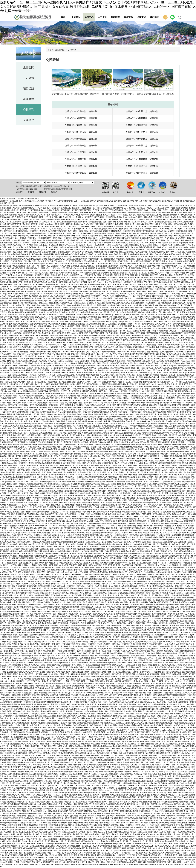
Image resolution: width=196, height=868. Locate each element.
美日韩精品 (88, 797)
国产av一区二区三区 (31, 433)
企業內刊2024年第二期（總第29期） (143, 111)
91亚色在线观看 (149, 305)
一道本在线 (110, 739)
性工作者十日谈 (77, 570)
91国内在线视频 (177, 310)
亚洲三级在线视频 (45, 238)
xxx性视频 (4, 625)
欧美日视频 (63, 735)
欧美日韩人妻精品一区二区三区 (12, 442)
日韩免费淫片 (135, 730)
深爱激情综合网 (35, 635)
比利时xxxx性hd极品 (23, 783)
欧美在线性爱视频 (146, 735)
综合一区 (38, 250)
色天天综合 (47, 581)
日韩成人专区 (51, 356)
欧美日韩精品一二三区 (90, 628)
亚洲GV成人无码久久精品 (135, 723)
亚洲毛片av (128, 542)
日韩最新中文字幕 (134, 523)
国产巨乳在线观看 (112, 605)
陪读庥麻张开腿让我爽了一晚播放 (163, 767)
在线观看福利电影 (103, 579)
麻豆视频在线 (53, 839)
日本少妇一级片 (168, 779)
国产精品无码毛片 (94, 639)
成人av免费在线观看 (128, 250)
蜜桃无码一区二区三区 (29, 461)
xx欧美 (24, 820)
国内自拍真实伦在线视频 (139, 405)
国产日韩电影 (126, 595)
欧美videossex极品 (54, 853)
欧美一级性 (187, 670)
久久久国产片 (167, 813)
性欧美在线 (153, 212)
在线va (127, 315)
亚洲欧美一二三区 (85, 245)
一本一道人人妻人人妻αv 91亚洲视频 (118, 354)
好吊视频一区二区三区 (83, 679)
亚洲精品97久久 (28, 345)
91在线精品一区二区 (181, 403)
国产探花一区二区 (152, 544)
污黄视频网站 (51, 389)
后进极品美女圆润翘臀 (84, 470)
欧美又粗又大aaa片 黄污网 (149, 363)
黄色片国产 (168, 788)
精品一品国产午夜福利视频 (99, 407)
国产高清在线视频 (122, 345)
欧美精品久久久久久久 (11, 426)
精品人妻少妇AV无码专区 (9, 210)
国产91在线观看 (85, 298)
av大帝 (73, 426)
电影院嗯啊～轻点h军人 (13, 243)
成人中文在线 (171, 217)
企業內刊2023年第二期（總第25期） (143, 125)
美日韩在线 (153, 646)
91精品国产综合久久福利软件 (153, 238)
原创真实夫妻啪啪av (166, 352)
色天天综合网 (78, 537)
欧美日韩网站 (16, 584)
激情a (152, 233)
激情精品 (42, 280)
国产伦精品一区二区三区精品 (156, 289)
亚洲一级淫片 (57, 644)
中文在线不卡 (178, 853)
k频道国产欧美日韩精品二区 (18, 625)
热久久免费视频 (189, 317)
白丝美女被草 (16, 767)
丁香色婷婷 (149, 282)
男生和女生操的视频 (168, 419)
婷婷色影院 (19, 716)
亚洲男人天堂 (5, 245)
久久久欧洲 (75, 646)
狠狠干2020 (177, 243)
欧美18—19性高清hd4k (98, 410)
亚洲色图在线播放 (175, 491)
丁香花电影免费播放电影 (41, 512)
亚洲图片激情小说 (173, 215)
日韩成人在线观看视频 (51, 813)
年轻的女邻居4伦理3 (175, 556)
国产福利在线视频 (138, 558)
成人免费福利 (13, 735)
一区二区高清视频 (144, 454)
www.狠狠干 (129, 317)
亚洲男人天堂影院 (22, 781)
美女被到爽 (83, 259)
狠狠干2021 (157, 697)
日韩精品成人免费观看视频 (23, 287)
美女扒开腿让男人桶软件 (81, 672)
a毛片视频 (192, 208)
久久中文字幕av (183, 755)
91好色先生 (7, 523)
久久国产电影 (20, 574)
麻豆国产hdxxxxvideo (148, 702)
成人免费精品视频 (84, 233)
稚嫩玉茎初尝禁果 (20, 284)
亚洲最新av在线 (31, 340)
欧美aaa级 (98, 827)
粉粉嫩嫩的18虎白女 (125, 324)
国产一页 (44, 642)
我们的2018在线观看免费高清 (61, 551)
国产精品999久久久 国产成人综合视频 (20, 595)
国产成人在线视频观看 (125, 312)
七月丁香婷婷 (74, 291)
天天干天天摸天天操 (131, 275)
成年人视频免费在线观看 (118, 254)
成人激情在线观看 (13, 303)
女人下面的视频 (161, 270)
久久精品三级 (24, 567)
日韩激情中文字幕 (126, 707)
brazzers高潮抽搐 (117, 449)
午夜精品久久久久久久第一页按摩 (17, 275)
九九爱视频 (94, 322)
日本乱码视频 (188, 219)
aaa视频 (32, 352)
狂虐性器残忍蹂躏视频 (141, 533)
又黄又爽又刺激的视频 (16, 340)
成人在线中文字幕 (9, 250)
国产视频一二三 (130, 298)
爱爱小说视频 (69, 533)
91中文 (66, 463)
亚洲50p (117, 373)
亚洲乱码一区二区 (168, 697)
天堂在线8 (160, 489)
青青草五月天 (56, 215)
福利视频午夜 (118, 670)
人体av (104, 788)
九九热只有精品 (169, 512)
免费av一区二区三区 (146, 788)
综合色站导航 (90, 864)
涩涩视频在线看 (17, 642)
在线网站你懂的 (127, 793)
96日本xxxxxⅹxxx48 (70, 245)
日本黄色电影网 (62, 614)
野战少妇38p (33, 830)
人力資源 (102, 17)
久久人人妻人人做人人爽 (144, 243)
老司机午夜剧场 (10, 690)
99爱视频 (178, 440)
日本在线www (95, 338)
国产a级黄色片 (109, 728)
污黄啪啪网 (16, 240)
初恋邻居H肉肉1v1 (104, 718)
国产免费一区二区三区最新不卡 (178, 245)
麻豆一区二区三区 (155, 261)
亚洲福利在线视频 (89, 579)
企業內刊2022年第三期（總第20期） (82, 139)
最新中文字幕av (113, 349)
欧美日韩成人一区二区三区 (154, 322)
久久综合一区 (158, 512)
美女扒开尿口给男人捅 (139, 261)
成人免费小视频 (113, 737)
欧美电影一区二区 (143, 259)
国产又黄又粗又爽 (102, 303)
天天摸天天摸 (140, 291)
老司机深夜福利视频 (61, 384)
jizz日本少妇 (175, 273)
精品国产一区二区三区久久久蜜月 (168, 762)
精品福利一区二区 (35, 503)
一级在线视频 (137, 382)
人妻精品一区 (160, 215)
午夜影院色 (93, 317)
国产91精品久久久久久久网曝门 (131, 284)
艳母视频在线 (52, 254)
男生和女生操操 (80, 349)
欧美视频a (90, 303)
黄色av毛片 (127, 762)
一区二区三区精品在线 (163, 308)
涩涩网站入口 (69, 442)
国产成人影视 (170, 259)
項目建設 (29, 88)
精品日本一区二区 (143, 250)
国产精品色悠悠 (79, 238)
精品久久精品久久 (92, 405)
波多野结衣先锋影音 (60, 363)
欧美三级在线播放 (122, 602)
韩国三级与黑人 (189, 530)
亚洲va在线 (128, 544)
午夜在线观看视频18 (177, 588)
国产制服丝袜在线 (33, 384)
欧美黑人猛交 (9, 781)
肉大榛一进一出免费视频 (72, 217)
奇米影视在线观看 (18, 438)
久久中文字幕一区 (49, 614)
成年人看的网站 (148, 254)
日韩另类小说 (159, 735)
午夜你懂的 (161, 751)
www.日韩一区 (70, 331)
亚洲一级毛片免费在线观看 (27, 760)
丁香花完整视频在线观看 (78, 565)
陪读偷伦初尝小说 (189, 482)
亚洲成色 (115, 329)
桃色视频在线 (156, 226)
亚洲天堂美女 (47, 472)
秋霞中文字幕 (134, 445)
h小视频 (44, 259)
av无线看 (44, 862)
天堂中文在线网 (70, 818)
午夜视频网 (19, 217)
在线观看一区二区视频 (34, 451)
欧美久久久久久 (6, 333)
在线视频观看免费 (87, 486)
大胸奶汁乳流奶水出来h (145, 783)
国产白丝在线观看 (107, 340)
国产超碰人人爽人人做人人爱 (179, 338)
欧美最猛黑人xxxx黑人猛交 (10, 461)
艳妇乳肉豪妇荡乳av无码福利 (22, 349)
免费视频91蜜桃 (98, 746)
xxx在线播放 (98, 470)
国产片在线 (49, 261)
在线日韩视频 (185, 600)
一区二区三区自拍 (44, 544)
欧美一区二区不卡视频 (82, 226)
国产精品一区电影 (75, 289)
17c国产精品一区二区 (90, 329)
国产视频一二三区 (30, 670)
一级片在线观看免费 (102, 818)
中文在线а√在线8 (150, 651)
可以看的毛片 (175, 864)
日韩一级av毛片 (139, 324)
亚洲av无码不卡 (59, 806)
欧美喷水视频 (190, 744)
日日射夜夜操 (169, 693)
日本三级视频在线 (181, 282)
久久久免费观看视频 (27, 335)
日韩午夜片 (97, 380)
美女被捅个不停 (130, 458)
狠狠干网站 (124, 240)
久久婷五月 (15, 839)
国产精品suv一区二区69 (85, 586)
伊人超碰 (178, 261)
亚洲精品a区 (44, 549)
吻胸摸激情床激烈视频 (47, 486)
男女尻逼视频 (159, 426)
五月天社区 (53, 461)
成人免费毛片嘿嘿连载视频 (79, 663)
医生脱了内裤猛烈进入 (37, 554)
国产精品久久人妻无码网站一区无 (114, 600)
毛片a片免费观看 (187, 215)
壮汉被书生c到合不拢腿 (64, 398)
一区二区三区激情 (135, 412)
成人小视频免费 (21, 238)
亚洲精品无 (73, 577)
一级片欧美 (174, 635)
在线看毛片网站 (103, 273)
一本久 (131, 426)
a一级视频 (67, 516)
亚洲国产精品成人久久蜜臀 (20, 472)
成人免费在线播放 (66, 219)
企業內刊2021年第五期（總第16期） (82, 152)
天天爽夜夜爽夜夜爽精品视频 (183, 326)
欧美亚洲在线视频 (187, 345)
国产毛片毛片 (179, 370)
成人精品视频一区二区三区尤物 (38, 294)
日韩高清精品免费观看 (186, 458)
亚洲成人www (115, 391)
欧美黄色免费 (56, 370)
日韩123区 (152, 709)
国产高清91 (117, 238)
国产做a (143, 264)
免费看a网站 (57, 683)
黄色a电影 (129, 236)
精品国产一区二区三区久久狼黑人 (64, 544)
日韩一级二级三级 (125, 331)
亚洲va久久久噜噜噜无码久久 (20, 342)
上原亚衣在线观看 (150, 284)
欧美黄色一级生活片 (133, 233)
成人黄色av (133, 442)
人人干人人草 (103, 521)
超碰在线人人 (36, 317)
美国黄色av (150, 366)
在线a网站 (4, 398)
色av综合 (185, 572)
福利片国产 (85, 781)
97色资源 (117, 387)
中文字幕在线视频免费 (179, 208)
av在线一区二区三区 (139, 595)
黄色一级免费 (100, 683)
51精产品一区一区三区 (68, 380)
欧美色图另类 (54, 797)
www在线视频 (43, 797)
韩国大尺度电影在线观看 (106, 366)
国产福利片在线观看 (161, 567)
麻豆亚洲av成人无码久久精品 (37, 528)
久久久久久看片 (115, 584)
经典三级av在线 (160, 254)
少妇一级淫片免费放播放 (174, 472)
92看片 (175, 625)
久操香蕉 (73, 612)
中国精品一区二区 (142, 451)
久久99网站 (21, 384)
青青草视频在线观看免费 (93, 570)
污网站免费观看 (144, 475)
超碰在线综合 (158, 586)
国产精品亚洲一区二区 (83, 428)
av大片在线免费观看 (56, 366)
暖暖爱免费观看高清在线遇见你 (166, 841)
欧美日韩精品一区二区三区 (54, 748)
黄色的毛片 (111, 816)
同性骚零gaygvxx (177, 521)
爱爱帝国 (80, 651)
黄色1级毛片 (95, 512)
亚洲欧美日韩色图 (74, 765)
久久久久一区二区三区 (88, 356)
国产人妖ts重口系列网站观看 (179, 465)
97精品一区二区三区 (99, 368)
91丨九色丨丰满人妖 (175, 681)
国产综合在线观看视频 (51, 298)
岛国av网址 (158, 400)
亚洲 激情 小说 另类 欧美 (163, 243)
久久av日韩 (46, 317)
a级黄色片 (22, 315)
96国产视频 (54, 695)
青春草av (182, 591)
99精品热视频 (16, 820)
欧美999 (3, 512)
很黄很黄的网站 (121, 623)
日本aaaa (32, 273)
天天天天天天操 (163, 760)
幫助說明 (42, 192)
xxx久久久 (171, 417)
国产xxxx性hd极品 (14, 296)
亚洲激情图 (85, 572)
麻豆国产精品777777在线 (118, 802)
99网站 (145, 721)
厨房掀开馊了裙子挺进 (22, 811)
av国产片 (138, 301)
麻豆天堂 (160, 776)
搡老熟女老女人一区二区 (77, 319)
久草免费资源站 (70, 479)
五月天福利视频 (149, 280)
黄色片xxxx (34, 864)
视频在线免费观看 (23, 561)
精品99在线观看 (157, 445)
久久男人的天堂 (18, 535)
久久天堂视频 (73, 456)
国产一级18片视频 (128, 268)
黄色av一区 (13, 530)
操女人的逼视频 (90, 273)
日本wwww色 (153, 658)
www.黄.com (49, 224)
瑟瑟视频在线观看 (103, 412)
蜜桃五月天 (165, 674)
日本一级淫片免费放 (68, 649)
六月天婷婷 (124, 470)
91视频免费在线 (108, 463)
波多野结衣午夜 (107, 403)
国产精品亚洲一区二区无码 (29, 412)
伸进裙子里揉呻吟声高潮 (48, 816)
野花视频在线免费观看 (30, 456)
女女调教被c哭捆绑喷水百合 (117, 431)
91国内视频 (98, 215)
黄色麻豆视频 (82, 841)
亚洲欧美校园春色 (60, 844)
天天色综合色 (180, 252)
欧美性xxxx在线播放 (45, 210)
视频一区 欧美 (166, 326)
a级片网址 (175, 212)
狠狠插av (133, 370)
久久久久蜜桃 (98, 377)
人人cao (98, 542)
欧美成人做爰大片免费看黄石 (11, 319)
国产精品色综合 (23, 739)
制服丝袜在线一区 (167, 382)
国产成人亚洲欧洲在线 (51, 250)
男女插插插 (68, 472)
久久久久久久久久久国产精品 (132, 651)
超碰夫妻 (192, 772)
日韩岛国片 (139, 565)
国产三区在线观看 (59, 236)
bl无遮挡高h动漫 (82, 296)
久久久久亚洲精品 (189, 440)
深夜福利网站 (185, 533)
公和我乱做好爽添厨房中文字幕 (47, 322)
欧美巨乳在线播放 (93, 331)
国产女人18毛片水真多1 (22, 607)
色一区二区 (93, 619)
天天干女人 (28, 790)
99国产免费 (105, 512)
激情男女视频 (11, 370)
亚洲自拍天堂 (61, 305)
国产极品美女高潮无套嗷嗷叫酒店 (162, 463)
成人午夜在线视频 (150, 584)
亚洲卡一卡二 (95, 547)
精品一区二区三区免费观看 (35, 231)
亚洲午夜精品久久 (56, 516)
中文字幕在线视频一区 (8, 270)
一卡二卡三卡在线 (178, 268)
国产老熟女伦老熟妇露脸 (98, 222)
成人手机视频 (11, 591)
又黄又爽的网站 (34, 644)
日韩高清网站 (165, 653)
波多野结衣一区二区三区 (169, 477)
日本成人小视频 (153, 477)
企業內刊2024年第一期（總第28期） (82, 111)
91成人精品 (17, 489)
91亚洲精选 (175, 447)
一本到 (81, 273)
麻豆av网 (6, 660)
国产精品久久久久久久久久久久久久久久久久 (23, 482)
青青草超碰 (150, 215)
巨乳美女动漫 (162, 716)
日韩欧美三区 (174, 454)
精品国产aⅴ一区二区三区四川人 (119, 335)
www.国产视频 (138, 359)
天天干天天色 (173, 716)
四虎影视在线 (104, 322)
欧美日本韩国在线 (159, 514)
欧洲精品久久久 (127, 266)
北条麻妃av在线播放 (176, 739)
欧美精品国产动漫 (57, 818)
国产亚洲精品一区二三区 (59, 391)
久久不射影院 (69, 366)
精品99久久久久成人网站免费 (82, 516)
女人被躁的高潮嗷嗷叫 (159, 438)
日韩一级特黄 (150, 762)
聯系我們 (54, 192)
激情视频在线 (128, 776)
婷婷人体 (59, 528)
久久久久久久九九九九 (169, 818)
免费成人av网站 (24, 484)
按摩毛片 (24, 440)
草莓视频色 (79, 261)
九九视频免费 (132, 349)
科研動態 (115, 17)
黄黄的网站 (126, 310)
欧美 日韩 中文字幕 (125, 424)
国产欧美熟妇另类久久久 (122, 700)
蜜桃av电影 (53, 482)
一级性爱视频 (78, 860)
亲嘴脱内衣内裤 (186, 414)
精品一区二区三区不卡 (160, 649)
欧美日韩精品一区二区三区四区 (89, 653)
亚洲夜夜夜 (51, 352)
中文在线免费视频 (11, 465)
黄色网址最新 (187, 609)
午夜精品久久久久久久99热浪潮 (107, 219)
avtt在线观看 (86, 519)
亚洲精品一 (84, 598)
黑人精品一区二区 (58, 417)
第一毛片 (150, 240)
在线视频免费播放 (87, 445)
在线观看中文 (149, 308)
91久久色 (60, 533)
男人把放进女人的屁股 (60, 574)
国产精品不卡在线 (35, 753)
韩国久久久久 (37, 783)
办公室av (110, 609)
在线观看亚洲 (75, 781)
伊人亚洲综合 (94, 598)
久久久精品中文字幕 (123, 347)
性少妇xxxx (31, 322)
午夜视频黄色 (106, 674)
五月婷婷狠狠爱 (190, 667)
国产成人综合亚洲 (136, 570)
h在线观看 (78, 857)
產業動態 (29, 99)
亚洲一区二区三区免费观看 (42, 697)
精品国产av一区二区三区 (144, 356)
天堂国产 (67, 252)
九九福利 (114, 412)
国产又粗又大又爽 (63, 333)
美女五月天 (110, 758)
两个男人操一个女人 (101, 282)
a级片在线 (6, 584)
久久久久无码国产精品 (59, 338)
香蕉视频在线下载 (14, 846)
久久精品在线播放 (135, 254)
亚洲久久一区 (5, 326)
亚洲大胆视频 (53, 509)
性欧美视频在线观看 (128, 428)
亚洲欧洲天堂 (22, 816)
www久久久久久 (170, 644)
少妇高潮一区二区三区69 (139, 472)
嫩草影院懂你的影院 (114, 310)
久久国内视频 (142, 465)
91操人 (62, 526)
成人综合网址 (46, 324)
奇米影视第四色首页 (115, 491)
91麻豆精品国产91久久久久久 (130, 612)
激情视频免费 (36, 472)
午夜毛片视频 (87, 208)
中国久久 (96, 403)
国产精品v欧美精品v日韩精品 (69, 254)
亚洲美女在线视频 (104, 644)
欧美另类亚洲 (104, 649)
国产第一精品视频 (152, 593)
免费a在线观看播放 (41, 514)
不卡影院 (13, 667)
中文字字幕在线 (72, 273)
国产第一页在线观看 (57, 514)
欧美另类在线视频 (38, 688)
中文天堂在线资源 (126, 219)
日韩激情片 (4, 790)
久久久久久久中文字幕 (69, 642)
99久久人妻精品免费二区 (58, 301)
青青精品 (168, 677)
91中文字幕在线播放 (118, 407)
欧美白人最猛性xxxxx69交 (43, 468)
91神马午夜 (56, 558)
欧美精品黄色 (172, 254)
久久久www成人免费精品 (161, 384)
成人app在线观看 (53, 266)
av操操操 (33, 732)
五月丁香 (94, 702)
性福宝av (77, 431)
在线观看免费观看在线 (109, 331)
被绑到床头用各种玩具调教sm (85, 454)
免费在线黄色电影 (13, 477)
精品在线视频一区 (54, 382)
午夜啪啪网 (75, 509)
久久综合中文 (33, 212)
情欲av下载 (122, 767)
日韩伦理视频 (153, 864)
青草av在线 (18, 563)
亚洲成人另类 (87, 804)
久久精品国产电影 (141, 252)
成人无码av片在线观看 (178, 542)
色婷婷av (191, 224)
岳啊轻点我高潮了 (151, 338)
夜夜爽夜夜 (9, 284)
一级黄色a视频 (162, 605)
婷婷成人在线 (41, 254)
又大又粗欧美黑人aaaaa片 (58, 595)
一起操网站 (36, 243)
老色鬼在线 (23, 400)
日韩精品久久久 (153, 505)
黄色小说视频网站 (31, 442)
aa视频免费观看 (73, 247)
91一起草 (190, 811)
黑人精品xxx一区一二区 (128, 296)
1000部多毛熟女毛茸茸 (66, 660)
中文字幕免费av (164, 549)
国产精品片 (89, 507)
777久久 (156, 561)
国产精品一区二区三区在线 (131, 391)
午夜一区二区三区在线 (169, 475)
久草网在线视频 (126, 359)
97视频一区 (47, 619)
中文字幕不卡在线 (86, 282)
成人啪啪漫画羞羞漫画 (185, 324)
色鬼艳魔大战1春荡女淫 (187, 270)
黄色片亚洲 (177, 609)
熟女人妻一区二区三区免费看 (47, 714)
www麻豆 (85, 732)
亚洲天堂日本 (81, 837)
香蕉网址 (14, 635)
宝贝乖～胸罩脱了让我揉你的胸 (95, 442)
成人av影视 (152, 298)
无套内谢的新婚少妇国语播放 (57, 449)
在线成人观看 (41, 352)
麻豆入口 (156, 229)
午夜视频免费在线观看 (76, 686)
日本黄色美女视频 (27, 264)
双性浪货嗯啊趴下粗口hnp (53, 284)
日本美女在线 (163, 284)
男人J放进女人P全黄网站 (49, 628)
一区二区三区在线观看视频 (85, 477)
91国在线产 (77, 804)
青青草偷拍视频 (116, 512)
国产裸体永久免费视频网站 (14, 231)
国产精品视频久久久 (76, 574)
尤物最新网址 (122, 830)
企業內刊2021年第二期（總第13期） (143, 166)
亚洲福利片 (69, 349)
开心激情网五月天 (104, 280)
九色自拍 (72, 270)
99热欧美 (183, 607)
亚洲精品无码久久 (116, 282)
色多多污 (89, 377)
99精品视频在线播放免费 (155, 769)
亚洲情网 (95, 298)
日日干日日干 (65, 674)
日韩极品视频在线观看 (14, 407)
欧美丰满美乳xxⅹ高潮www (166, 347)
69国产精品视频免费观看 (52, 435)
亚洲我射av (37, 516)
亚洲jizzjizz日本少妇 (164, 790)
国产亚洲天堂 (91, 206)
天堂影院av (64, 760)
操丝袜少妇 (92, 841)
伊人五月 (146, 301)
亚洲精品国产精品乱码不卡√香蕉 (94, 363)
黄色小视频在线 (118, 746)
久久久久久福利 (17, 245)
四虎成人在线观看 (145, 229)
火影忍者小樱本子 (81, 489)
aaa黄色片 (127, 322)
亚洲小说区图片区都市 (21, 848)
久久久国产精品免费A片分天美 (61, 287)
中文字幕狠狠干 (22, 827)
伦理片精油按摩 (146, 329)
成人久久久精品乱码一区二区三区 (61, 229)
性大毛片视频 (89, 224)
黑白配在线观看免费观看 (134, 308)
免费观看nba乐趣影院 (162, 442)
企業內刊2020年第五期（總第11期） (143, 173)
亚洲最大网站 (167, 619)
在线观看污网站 (62, 421)
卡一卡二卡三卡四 (44, 670)
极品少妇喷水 (73, 231)
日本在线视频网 (26, 477)
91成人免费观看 (38, 795)
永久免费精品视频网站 (157, 252)
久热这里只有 (189, 342)
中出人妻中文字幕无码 (179, 433)
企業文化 (141, 17)
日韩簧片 (119, 762)
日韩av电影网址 (108, 243)
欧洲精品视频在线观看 (100, 677)
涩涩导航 (82, 456)
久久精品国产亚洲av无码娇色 (153, 361)
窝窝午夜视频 (149, 461)
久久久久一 (78, 370)
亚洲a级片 (88, 651)
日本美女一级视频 (98, 270)
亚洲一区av (4, 670)
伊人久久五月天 (70, 284)
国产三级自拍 (130, 319)
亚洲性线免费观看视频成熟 (116, 384)
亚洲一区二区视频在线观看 (113, 421)
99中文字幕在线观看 (58, 206)
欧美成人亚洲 (163, 774)
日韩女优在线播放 (44, 602)
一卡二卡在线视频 (95, 438)
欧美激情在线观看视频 (148, 802)
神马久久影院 (187, 528)
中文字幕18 (185, 273)
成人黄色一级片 (58, 349)
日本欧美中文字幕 (148, 772)
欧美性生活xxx (128, 512)
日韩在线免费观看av (153, 665)
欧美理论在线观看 (24, 551)
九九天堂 (172, 593)
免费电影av (176, 758)
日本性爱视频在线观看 (187, 535)
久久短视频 (165, 458)
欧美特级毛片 (171, 837)
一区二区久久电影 (41, 674)
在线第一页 (4, 746)
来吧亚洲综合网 (85, 333)
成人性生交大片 (120, 463)
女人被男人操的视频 (135, 294)
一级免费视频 (115, 417)
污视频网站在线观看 (35, 809)
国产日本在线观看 (135, 528)
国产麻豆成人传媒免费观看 (120, 247)
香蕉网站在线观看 (20, 721)
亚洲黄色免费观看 (18, 326)
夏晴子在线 (78, 442)
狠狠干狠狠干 (35, 730)
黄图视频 (110, 387)
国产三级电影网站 (68, 825)
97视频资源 (112, 361)
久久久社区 (146, 391)
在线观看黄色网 (93, 776)
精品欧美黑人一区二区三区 (174, 586)
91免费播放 (105, 795)
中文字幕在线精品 (109, 301)
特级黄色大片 (82, 359)
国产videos (48, 806)
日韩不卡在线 (156, 804)
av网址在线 (101, 844)
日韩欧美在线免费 (157, 521)
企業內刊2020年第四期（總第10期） (82, 173)
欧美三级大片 (100, 431)
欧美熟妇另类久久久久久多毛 (31, 298)
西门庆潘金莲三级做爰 (99, 361)
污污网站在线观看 (75, 363)
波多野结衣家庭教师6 (63, 340)
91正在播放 (96, 744)
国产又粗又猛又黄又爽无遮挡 (153, 412)
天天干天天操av (160, 240)
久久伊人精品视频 (111, 461)
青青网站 (122, 505)
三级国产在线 (11, 760)
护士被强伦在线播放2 (177, 373)
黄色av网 (3, 837)
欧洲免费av (189, 588)
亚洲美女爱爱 (181, 584)
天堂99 (14, 644)
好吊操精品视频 (135, 206)
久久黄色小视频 (186, 732)
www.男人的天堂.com (122, 226)
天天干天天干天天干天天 (135, 342)
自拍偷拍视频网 (9, 526)
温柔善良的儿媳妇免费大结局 (161, 503)
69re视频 (141, 579)
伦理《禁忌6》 (60, 445)
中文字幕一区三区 (124, 382)
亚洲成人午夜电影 (38, 723)
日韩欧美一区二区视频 (25, 389)
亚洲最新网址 (29, 563)
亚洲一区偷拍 (24, 366)
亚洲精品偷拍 (94, 396)
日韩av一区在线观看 (173, 340)
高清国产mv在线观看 (102, 319)
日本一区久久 (104, 417)
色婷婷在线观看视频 (34, 331)
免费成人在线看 (61, 686)
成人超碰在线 (52, 632)
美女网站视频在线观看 (86, 772)
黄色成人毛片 (164, 864)
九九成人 (118, 533)
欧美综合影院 (26, 570)
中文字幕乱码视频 (148, 231)
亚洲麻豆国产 (90, 266)
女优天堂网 (110, 832)
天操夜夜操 (33, 537)
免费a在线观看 (45, 577)
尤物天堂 (170, 282)
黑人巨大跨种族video (156, 581)
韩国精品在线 (83, 619)
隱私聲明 (31, 192)
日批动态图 (119, 289)
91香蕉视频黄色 (129, 753)
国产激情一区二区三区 (66, 387)
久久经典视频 (11, 479)
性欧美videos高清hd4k (50, 219)
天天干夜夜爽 (34, 588)
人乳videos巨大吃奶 (12, 310)
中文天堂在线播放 (140, 417)
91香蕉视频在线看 (111, 681)
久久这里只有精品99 (101, 305)
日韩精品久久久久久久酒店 (85, 243)
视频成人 (105, 584)
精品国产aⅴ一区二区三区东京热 (21, 398)
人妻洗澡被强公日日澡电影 (133, 282)
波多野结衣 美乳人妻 (146, 442)
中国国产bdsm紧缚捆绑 (128, 438)
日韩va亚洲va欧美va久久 (53, 345)
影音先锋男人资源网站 (140, 609)
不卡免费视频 (23, 537)
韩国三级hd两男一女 (84, 380)
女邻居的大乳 (180, 728)
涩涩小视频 (52, 458)
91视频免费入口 (115, 414)
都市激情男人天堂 (65, 461)
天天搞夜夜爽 (45, 338)
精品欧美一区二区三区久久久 (151, 547)
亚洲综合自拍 (132, 567)
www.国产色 (71, 236)
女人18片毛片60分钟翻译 (20, 656)
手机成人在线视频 (13, 512)
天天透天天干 (103, 264)
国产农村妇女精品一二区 (30, 338)
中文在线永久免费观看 (92, 505)
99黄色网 (121, 308)
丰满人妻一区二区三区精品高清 (145, 236)
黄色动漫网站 (109, 837)
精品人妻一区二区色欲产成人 (96, 345)
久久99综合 (67, 602)
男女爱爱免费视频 (130, 704)
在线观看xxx (48, 424)
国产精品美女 (13, 405)
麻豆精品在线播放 (18, 377)
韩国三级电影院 (53, 259)
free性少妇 (81, 790)
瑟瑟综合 (136, 331)
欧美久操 (38, 614)
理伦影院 (76, 834)
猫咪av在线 (75, 486)
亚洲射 (78, 326)
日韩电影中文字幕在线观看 (152, 210)
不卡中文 (127, 711)
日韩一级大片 (41, 266)
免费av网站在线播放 (180, 718)
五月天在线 (142, 837)
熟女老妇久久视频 (81, 839)
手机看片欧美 (35, 862)
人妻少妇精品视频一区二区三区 (134, 498)
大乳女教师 (155, 391)
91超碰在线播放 (49, 308)
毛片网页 (173, 649)
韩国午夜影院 (64, 509)
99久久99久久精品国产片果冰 (129, 702)
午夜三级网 (95, 210)
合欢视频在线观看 (138, 347)
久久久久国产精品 (162, 206)
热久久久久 (20, 361)
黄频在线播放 (33, 440)
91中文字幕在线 (70, 440)
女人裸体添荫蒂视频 (99, 233)
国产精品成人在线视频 (16, 254)
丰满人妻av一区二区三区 (33, 535)
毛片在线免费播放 (112, 333)
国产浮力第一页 (12, 229)
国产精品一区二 (55, 786)
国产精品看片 (90, 294)
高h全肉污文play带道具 (134, 305)
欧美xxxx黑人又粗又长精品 (178, 421)
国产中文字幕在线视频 (121, 695)
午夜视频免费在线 (55, 245)
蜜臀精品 (85, 407)
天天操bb (124, 373)
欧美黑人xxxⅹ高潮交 (146, 663)
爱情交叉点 (111, 259)
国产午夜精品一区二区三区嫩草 (171, 229)
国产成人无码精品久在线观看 (55, 767)
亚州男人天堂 (190, 275)
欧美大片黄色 (162, 739)
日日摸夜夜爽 (169, 637)
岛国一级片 (77, 472)
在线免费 (34, 591)
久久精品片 (17, 403)
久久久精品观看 (140, 219)
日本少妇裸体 (117, 398)
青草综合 (3, 345)
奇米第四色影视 (32, 289)
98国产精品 (39, 438)
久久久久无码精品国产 (111, 438)
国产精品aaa (133, 373)
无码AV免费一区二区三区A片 (154, 217)
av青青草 (180, 644)
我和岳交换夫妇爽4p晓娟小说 (23, 762)
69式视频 (60, 728)
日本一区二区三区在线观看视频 (112, 210)
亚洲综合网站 (13, 315)
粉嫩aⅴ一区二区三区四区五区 (65, 841)
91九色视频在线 (31, 377)
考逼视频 (34, 797)
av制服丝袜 (166, 507)
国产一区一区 (101, 259)
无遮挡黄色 (113, 324)
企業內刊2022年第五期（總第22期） (82, 132)
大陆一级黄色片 (151, 711)
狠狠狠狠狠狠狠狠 (92, 707)
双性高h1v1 (25, 579)
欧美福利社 (150, 324)
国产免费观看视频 (60, 765)
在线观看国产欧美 (119, 574)
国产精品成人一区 (173, 658)
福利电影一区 (91, 718)
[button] (191, 33)
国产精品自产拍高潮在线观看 (148, 556)
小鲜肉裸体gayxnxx (98, 832)
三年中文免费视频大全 (66, 465)
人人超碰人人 (172, 656)
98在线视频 (121, 259)
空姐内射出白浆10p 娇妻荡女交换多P (126, 489)
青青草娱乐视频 (174, 614)
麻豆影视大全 (154, 405)
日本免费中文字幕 (16, 282)
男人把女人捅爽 (15, 572)
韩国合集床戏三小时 (29, 649)
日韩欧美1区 (120, 799)
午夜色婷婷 (153, 424)
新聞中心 (89, 17)
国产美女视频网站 (42, 335)
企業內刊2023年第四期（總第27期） (143, 118)
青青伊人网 (108, 470)
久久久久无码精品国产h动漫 (84, 563)
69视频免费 (145, 233)
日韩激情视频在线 (33, 268)
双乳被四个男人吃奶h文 (180, 210)
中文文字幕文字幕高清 (123, 693)
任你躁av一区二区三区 (39, 303)
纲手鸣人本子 (18, 677)
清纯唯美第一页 (44, 428)
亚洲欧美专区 (71, 315)
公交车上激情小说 (38, 342)
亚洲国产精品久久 (48, 739)
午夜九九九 (188, 644)
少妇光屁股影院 (117, 540)
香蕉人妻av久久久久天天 (156, 368)
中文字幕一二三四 (155, 354)
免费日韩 (156, 625)
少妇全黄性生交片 (86, 799)
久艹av (81, 224)
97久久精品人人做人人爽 (151, 326)
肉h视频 (107, 486)
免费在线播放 (54, 405)
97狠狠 (34, 393)
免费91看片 (5, 472)
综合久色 (88, 270)
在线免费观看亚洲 (63, 486)
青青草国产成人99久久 (35, 215)
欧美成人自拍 (145, 331)
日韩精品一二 (126, 396)
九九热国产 (6, 700)
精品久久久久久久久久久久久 (28, 744)
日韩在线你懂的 (177, 721)
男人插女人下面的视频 (8, 537)
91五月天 (22, 359)
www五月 (97, 630)
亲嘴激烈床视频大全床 (128, 811)
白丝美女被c (141, 215)
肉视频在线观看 (188, 243)
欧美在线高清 (141, 333)
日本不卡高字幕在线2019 (39, 656)
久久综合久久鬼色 (21, 503)
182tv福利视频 (61, 653)
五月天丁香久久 (62, 356)
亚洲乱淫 (97, 690)
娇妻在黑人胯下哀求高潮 (16, 451)
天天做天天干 (14, 347)
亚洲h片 (6, 400)
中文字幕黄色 (97, 284)
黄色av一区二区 (87, 305)
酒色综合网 (77, 329)
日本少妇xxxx (143, 245)
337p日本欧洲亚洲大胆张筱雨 (35, 312)
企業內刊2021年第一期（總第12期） (82, 166)
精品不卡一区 (154, 721)
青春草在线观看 (129, 540)
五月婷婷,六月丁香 (49, 579)
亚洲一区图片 (5, 349)
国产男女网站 (169, 482)
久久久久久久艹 (35, 579)
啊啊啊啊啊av (44, 825)
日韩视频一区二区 (106, 458)
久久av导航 (134, 229)
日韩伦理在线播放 (30, 261)
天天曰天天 (42, 377)
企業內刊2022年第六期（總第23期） (143, 132)
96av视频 (38, 264)
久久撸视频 (85, 338)
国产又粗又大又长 (160, 247)
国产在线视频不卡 (158, 259)
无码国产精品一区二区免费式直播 (125, 245)
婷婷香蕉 (154, 312)
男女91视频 (101, 549)
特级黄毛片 (96, 602)
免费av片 (158, 366)
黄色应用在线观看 (19, 266)
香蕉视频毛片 (18, 363)
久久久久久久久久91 (101, 247)
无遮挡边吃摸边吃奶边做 (170, 498)
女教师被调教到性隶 (127, 291)
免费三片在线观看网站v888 (18, 428)
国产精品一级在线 (77, 280)
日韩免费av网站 (91, 280)
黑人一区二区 (43, 247)
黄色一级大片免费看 (41, 287)
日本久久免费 (119, 298)
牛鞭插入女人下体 (13, 683)
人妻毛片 (181, 744)
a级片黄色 (158, 224)
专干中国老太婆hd (66, 405)
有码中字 (63, 247)
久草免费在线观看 (40, 646)
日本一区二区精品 (73, 556)
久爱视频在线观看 (102, 855)
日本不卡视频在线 (101, 507)
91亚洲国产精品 (6, 403)
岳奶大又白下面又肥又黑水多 (146, 435)
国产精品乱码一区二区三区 (149, 275)
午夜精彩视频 (158, 287)
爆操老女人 (92, 753)
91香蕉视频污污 (38, 806)
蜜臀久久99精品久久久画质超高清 (172, 642)
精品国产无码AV (124, 261)
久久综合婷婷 (115, 405)
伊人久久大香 (136, 226)
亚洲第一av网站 (187, 280)
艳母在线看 (31, 574)
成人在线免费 (144, 700)
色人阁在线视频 (153, 440)
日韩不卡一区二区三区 (175, 315)
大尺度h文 (167, 210)
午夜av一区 (27, 243)
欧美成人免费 (62, 579)
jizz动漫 (176, 630)
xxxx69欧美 (141, 277)
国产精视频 (164, 593)
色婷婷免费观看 (69, 424)
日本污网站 (75, 714)
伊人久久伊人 (136, 449)
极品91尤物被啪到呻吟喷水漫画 (43, 484)
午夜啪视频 (63, 317)
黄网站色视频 (143, 758)
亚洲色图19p (53, 556)
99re (145, 565)
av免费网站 (12, 528)
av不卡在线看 (116, 519)
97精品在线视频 (15, 799)
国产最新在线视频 (107, 533)
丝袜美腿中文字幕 (175, 405)
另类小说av (185, 240)
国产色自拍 (106, 426)
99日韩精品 (184, 454)
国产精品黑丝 (163, 823)
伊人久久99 (127, 217)
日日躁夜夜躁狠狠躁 (43, 574)
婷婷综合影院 (105, 479)
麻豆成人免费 (5, 484)
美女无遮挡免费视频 (163, 305)
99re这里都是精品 (21, 486)
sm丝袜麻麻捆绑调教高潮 (21, 700)
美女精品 (141, 370)
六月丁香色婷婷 (146, 625)
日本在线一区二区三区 (25, 674)
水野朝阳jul (92, 359)
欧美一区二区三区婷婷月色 (30, 310)
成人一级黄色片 (46, 384)
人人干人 (72, 690)
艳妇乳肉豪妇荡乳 (75, 421)
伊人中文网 (176, 690)
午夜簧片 (50, 547)
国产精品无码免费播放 (95, 725)
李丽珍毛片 (141, 366)
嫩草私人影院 (46, 774)
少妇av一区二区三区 (79, 340)
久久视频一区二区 (156, 482)
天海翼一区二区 (163, 588)
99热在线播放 (173, 591)
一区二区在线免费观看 (74, 584)
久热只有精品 (53, 523)
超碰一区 (45, 516)
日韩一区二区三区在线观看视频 (55, 319)
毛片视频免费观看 (128, 387)
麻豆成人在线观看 (9, 818)
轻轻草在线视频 (61, 231)
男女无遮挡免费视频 (31, 407)
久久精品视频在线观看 (130, 586)
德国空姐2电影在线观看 (129, 630)
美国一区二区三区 (123, 257)
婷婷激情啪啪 (27, 206)
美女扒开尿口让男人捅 (14, 433)
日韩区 (69, 677)
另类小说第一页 (14, 570)
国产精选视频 (27, 516)
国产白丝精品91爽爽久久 (69, 298)
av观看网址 (130, 646)
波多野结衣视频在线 (60, 503)
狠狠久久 (38, 802)
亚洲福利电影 (97, 612)
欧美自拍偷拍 (24, 635)
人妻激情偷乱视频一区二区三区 (116, 528)
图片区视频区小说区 (141, 424)
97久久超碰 (91, 236)
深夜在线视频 (151, 303)
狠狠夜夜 (77, 519)
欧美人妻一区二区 (176, 375)
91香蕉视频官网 (55, 347)
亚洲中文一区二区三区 (18, 322)
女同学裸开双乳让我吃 (100, 414)
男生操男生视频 (172, 537)
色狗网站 (153, 739)
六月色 (56, 412)
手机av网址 (10, 294)
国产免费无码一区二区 (52, 809)
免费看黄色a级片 (126, 493)
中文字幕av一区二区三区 (36, 521)
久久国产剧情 (184, 602)
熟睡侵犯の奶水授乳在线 (70, 324)
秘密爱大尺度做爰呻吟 (135, 844)
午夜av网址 (176, 595)
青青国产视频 (166, 410)
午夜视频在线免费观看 (88, 291)
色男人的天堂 (25, 303)
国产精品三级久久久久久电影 (120, 303)
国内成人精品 (190, 268)
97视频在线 (132, 277)
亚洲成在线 (135, 363)
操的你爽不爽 (120, 547)
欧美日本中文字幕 (48, 704)
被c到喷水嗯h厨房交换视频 (16, 540)
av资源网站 (26, 572)
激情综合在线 (121, 779)
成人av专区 (81, 649)
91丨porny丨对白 (116, 322)
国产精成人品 (188, 686)
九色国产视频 (25, 347)
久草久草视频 (29, 245)
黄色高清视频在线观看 (60, 670)
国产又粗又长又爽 (58, 737)
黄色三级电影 (20, 616)
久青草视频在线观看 (134, 361)
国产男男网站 (89, 370)
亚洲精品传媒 (65, 625)
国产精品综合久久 (134, 804)
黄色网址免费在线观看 (119, 537)
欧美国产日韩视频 (75, 449)
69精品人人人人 (93, 424)
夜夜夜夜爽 (153, 786)
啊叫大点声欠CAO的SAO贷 (93, 421)
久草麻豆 (184, 683)
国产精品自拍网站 (145, 755)
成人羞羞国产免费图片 (59, 428)
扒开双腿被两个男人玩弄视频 (53, 252)
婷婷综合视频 (46, 349)
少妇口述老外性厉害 (117, 317)
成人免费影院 (153, 470)
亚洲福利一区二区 (78, 377)
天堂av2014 (123, 639)
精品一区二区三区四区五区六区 (79, 210)
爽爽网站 (67, 646)
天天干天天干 (29, 282)
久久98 (48, 280)
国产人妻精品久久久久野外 (126, 366)
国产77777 (170, 252)
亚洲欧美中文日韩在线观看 (16, 725)
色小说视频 (131, 593)
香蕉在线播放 (163, 786)
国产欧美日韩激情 (88, 683)
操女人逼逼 (183, 848)
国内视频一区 (131, 769)
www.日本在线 (141, 714)
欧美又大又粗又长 (41, 245)
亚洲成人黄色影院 (142, 670)
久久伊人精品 (118, 315)
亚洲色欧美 (69, 431)
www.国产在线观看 (106, 238)
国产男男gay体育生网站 (40, 855)
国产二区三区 (154, 335)
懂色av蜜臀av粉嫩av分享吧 (156, 219)
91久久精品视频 (167, 714)
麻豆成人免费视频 (57, 491)
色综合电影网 (181, 554)
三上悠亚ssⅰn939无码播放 (46, 329)
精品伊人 (25, 584)
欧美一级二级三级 (66, 639)
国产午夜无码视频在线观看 (34, 217)
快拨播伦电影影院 (56, 463)
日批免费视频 (171, 398)
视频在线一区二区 (118, 625)
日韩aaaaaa (80, 270)
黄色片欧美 (146, 226)
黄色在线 (130, 252)
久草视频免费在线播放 (23, 393)
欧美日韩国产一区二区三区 (49, 591)
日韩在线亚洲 (16, 577)
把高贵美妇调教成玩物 (23, 602)
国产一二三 (179, 266)
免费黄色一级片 (48, 264)
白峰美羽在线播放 (14, 345)
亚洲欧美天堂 (177, 236)
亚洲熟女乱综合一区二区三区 (37, 523)
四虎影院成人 (153, 465)
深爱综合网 (103, 656)
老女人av (144, 222)
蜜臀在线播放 (77, 558)
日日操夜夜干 (179, 275)
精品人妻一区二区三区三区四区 (181, 284)
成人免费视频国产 (138, 549)
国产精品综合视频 (42, 463)
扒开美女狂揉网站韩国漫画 (89, 509)
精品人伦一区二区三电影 (174, 342)
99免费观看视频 (107, 653)
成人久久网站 (162, 702)
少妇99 (5, 621)
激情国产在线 (26, 240)
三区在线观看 (66, 665)
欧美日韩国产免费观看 (151, 375)
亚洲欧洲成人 (177, 686)
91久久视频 (87, 289)
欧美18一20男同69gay (172, 489)
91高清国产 (10, 741)
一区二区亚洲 (79, 507)
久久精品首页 (133, 788)
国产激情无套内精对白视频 (93, 830)
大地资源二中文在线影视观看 (121, 440)
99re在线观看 (157, 600)
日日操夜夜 (157, 500)
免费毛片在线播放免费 (49, 243)
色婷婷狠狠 (28, 252)
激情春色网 (84, 581)
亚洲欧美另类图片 (157, 389)
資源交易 (128, 17)
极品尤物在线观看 (14, 672)
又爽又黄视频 (65, 266)
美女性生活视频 (52, 790)
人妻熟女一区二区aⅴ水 (85, 544)
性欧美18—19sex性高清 (123, 591)
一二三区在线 (56, 540)
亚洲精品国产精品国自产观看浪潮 (21, 558)
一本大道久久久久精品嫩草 (72, 215)
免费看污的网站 (63, 827)
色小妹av (105, 380)
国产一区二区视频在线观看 (103, 208)
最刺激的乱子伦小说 (162, 233)
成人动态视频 (181, 238)
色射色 (69, 567)
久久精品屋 (113, 702)
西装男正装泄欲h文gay (39, 301)
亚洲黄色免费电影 (66, 454)
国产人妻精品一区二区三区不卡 (26, 417)
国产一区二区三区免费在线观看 (122, 433)
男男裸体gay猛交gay (145, 567)
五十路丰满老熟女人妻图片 (124, 243)
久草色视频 (155, 533)
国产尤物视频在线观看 (118, 273)
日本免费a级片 (73, 799)
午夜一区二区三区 (159, 387)
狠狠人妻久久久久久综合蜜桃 (185, 493)
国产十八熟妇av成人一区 (44, 368)
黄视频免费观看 (150, 793)
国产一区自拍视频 (38, 570)
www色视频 (98, 486)
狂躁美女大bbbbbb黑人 (18, 660)
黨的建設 (154, 17)
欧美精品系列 (42, 366)
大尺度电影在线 (137, 322)
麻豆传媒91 (174, 848)
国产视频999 (65, 630)
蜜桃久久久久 (149, 844)
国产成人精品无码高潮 (132, 340)
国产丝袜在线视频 (115, 642)
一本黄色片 (175, 533)
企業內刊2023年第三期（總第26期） (82, 118)
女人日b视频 (85, 551)
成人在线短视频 (164, 212)
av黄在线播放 (186, 579)
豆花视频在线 (184, 702)
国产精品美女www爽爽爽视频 (61, 447)
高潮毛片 (42, 289)
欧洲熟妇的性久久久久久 (20, 259)
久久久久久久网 (125, 737)
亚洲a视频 (149, 426)
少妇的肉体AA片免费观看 (37, 315)
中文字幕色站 (48, 426)
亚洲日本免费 (130, 224)
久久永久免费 (11, 556)
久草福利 (129, 741)
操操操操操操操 (76, 674)
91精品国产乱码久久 (41, 257)
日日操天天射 (9, 779)
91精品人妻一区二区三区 (143, 507)
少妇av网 (41, 261)
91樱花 (148, 312)
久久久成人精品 (40, 547)
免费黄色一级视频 (66, 322)
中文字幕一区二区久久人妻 (87, 514)
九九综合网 (43, 458)
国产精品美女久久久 (105, 616)
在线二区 (11, 238)
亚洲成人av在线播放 (18, 233)
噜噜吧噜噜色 (114, 598)
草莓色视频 (122, 593)
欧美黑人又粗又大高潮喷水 (167, 298)
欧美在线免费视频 (95, 554)
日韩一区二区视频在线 (88, 393)
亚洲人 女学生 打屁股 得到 (160, 310)
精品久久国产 (27, 403)
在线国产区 (93, 793)
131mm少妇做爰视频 (34, 581)
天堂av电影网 (14, 507)
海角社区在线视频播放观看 (165, 811)
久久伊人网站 (114, 264)
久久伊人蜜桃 (54, 454)
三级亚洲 (116, 581)
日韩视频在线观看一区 (122, 609)
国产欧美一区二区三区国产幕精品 (43, 226)
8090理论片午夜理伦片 (19, 277)
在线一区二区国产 (147, 628)
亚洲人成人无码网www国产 (56, 342)
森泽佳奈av (187, 786)
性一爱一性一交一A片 (67, 693)
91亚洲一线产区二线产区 (138, 470)
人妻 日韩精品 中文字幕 (25, 547)
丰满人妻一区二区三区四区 (76, 303)
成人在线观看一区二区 (48, 222)
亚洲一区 (109, 670)
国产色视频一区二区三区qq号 (172, 317)
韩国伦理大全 (11, 454)
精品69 (17, 779)
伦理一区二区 (42, 649)
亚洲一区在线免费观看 (160, 540)
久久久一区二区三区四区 (69, 259)
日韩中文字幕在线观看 (96, 468)
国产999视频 (145, 813)
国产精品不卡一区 (63, 776)
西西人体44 (80, 275)
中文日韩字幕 (114, 811)
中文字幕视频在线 (78, 561)
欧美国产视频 (142, 456)
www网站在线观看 (41, 595)
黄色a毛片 (100, 354)
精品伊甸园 (80, 482)
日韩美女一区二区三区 (19, 554)
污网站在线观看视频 (172, 769)
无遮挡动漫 (155, 454)
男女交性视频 (137, 674)
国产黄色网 (87, 602)
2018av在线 (148, 600)
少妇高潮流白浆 (148, 839)
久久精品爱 (72, 396)
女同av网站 (79, 366)
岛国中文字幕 (37, 240)
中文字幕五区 (69, 496)
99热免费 (100, 528)
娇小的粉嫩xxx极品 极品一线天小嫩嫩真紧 (68, 373)
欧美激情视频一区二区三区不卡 (129, 222)
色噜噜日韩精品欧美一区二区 (154, 530)
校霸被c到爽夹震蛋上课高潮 (138, 212)
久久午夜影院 (54, 257)
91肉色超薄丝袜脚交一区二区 (29, 823)
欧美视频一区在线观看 (116, 233)
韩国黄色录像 (70, 526)
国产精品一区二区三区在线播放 (47, 716)
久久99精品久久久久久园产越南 (15, 212)
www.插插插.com (142, 463)
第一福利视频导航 (24, 317)
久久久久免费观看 (101, 586)
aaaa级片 (144, 340)
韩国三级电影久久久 (88, 354)
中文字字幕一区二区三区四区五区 (67, 240)
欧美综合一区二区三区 (39, 410)
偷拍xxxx (111, 591)
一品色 (48, 609)
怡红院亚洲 (131, 463)
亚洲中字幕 (165, 433)
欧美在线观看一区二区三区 (53, 783)
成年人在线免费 (144, 438)
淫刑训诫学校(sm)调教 (130, 765)
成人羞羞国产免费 (24, 270)
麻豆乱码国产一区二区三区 (129, 329)
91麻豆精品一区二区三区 (140, 310)
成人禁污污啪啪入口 (140, 354)
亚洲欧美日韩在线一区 (122, 588)
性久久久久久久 (168, 261)
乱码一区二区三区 (125, 231)
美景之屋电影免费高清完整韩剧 (87, 375)
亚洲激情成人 (170, 526)
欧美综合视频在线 (101, 809)
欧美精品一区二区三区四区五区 (26, 373)
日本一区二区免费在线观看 (118, 206)
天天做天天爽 (72, 790)
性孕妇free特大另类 (45, 537)
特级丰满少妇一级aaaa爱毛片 (177, 496)
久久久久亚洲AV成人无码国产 (116, 294)
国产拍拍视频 (178, 366)
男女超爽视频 (72, 637)
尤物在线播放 (24, 405)
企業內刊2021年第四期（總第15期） (143, 159)
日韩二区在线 (88, 667)
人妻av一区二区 (47, 765)
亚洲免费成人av (114, 266)
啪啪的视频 (107, 445)
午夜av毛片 (184, 368)
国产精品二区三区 (175, 356)
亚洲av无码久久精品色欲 (186, 217)
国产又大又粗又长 (168, 665)
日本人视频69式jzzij (122, 730)
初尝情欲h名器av (135, 368)
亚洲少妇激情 (103, 317)
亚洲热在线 (119, 419)
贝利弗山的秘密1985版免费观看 (80, 746)
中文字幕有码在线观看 (106, 841)
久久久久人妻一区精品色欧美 (39, 491)
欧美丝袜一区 (52, 289)
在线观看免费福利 (129, 519)
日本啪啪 (65, 663)
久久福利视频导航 (24, 591)
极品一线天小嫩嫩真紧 (18, 748)
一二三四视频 (142, 709)
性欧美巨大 (162, 417)
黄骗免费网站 (9, 651)
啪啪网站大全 (69, 728)
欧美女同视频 (37, 621)
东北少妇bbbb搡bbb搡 (136, 338)
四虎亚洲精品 (35, 259)
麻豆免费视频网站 (136, 461)
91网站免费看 (177, 862)
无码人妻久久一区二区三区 (64, 261)
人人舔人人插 (175, 257)
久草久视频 (189, 461)
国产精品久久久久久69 (97, 609)
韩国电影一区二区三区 (131, 398)
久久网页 (120, 326)
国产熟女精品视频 (160, 356)
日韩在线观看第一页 (151, 294)
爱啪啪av (27, 688)
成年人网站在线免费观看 (137, 403)
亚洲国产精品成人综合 (140, 380)
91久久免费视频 (85, 658)
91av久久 (156, 572)
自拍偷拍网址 (168, 224)
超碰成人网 (95, 672)
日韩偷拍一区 (150, 370)
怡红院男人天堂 (20, 289)
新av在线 (47, 215)
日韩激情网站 (155, 301)
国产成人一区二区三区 (71, 593)
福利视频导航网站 (122, 739)
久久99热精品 (157, 612)
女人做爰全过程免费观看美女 (26, 247)
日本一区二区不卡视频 (133, 210)
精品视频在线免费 (46, 456)
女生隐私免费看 (152, 403)
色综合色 (62, 790)
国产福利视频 (130, 479)
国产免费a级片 (48, 240)
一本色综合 (58, 424)
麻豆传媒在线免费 (157, 526)
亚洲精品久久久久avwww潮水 (159, 273)
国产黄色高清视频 (178, 233)
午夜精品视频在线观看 (145, 270)
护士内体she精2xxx (24, 806)
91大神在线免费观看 (172, 345)
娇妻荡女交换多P (84, 352)
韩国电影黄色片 (34, 519)
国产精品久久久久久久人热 (104, 347)
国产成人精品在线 (180, 224)
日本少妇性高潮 (64, 714)
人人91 (131, 356)
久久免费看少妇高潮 (142, 410)
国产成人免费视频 (38, 356)
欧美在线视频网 (148, 686)
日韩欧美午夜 (124, 461)
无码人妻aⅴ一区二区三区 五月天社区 (135, 486)
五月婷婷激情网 (10, 424)
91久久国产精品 (121, 338)
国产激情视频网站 (94, 600)
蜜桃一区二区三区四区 (51, 762)
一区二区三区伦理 (39, 414)
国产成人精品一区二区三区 (25, 741)
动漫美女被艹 (155, 410)
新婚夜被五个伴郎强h (128, 598)
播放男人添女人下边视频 (111, 651)
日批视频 (14, 484)
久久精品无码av (52, 312)
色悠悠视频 (174, 363)
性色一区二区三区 (53, 377)
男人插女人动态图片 (39, 270)
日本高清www (144, 765)
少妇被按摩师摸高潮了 (46, 653)
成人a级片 (133, 556)
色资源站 (13, 215)
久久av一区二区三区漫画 (108, 261)
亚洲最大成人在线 (74, 433)
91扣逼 (149, 277)
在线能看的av (169, 651)
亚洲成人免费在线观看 (83, 387)
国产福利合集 (80, 660)
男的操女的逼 (147, 848)
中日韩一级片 (22, 454)
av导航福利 (9, 607)
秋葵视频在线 (105, 723)
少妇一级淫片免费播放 (117, 646)
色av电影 (127, 449)
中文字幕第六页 (166, 456)
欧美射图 (79, 505)
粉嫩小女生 (34, 222)
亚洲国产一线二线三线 (121, 637)
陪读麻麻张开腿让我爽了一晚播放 (118, 760)
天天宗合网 (47, 658)
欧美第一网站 (30, 254)
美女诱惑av (92, 700)
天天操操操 (105, 433)
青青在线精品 (65, 257)
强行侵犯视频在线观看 (66, 489)
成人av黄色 (132, 431)
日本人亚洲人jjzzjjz (24, 832)
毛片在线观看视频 (127, 410)
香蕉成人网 (176, 393)
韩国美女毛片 (46, 268)
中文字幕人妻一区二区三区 (137, 658)
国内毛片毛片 (165, 447)
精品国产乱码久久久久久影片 (70, 451)
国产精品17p (173, 544)
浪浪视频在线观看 (167, 391)
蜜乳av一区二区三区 (110, 593)
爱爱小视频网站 (36, 308)
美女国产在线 (166, 393)
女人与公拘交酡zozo (34, 496)
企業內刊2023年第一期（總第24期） (82, 125)
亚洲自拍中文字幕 (39, 387)
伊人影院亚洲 (105, 523)
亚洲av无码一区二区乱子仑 (172, 226)
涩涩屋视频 (136, 231)
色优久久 (168, 322)
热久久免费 (175, 414)
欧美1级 (94, 823)
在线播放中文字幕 (29, 565)
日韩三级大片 (91, 637)
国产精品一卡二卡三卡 (105, 693)
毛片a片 (71, 428)
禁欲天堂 (178, 482)
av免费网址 (34, 561)
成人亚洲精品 (186, 809)
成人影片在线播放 (185, 254)
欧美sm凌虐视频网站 (106, 226)
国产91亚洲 (135, 760)
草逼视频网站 (186, 677)
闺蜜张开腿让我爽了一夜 (55, 505)
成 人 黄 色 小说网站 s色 (118, 454)
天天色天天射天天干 (180, 308)
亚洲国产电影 (170, 695)
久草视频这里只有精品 (184, 419)
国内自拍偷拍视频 (39, 679)
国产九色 (79, 623)
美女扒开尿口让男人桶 (77, 391)
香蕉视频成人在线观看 (30, 296)
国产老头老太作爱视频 (42, 370)
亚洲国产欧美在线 (86, 247)
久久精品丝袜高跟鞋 (10, 396)
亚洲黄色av (50, 521)
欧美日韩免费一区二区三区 (42, 639)
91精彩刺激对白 (62, 212)
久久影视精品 (72, 653)
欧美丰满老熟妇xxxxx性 (57, 677)
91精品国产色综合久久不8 (46, 533)
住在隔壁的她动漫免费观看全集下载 (178, 412)
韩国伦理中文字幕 (91, 373)
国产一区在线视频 (146, 572)
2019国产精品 (91, 693)
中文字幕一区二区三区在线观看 (148, 393)
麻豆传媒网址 (88, 595)
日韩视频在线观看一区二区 (65, 739)
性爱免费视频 (74, 212)
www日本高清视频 (67, 412)
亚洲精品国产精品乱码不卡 (153, 266)
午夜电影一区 (83, 577)
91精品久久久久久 (92, 475)
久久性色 (71, 535)
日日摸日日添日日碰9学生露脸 (134, 751)
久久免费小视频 (142, 690)
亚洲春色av (36, 607)
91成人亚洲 (59, 848)
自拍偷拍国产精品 (53, 665)
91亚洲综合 (25, 226)
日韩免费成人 (141, 479)
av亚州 (191, 359)
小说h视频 (42, 788)
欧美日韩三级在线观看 (105, 419)
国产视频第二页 (14, 579)
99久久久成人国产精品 (64, 860)
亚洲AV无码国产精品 (69, 233)
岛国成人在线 (18, 380)
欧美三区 (25, 493)
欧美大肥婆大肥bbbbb (111, 284)
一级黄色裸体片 (164, 424)
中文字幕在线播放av (117, 305)
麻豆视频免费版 (10, 806)
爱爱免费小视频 (76, 625)
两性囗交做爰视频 (71, 741)
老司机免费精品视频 (119, 523)
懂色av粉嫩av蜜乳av (142, 389)
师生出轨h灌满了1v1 (180, 359)
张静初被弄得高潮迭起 (93, 482)
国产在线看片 (52, 465)
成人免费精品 (154, 484)
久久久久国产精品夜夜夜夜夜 (11, 224)
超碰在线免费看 (72, 224)
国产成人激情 (87, 632)
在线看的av (123, 277)
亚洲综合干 (188, 250)
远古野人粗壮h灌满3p (167, 468)
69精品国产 (21, 215)
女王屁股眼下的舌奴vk (14, 851)
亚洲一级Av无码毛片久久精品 (151, 516)
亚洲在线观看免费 (186, 212)
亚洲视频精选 (58, 468)
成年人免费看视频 (73, 305)
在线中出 (184, 646)
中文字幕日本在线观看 (160, 373)
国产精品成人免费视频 (46, 340)
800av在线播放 (60, 498)
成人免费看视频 (58, 407)
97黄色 (101, 709)
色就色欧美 (69, 417)
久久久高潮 (167, 431)
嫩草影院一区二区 (101, 324)
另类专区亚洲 (102, 206)
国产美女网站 (63, 289)
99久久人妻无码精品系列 (180, 484)
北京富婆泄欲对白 (129, 526)
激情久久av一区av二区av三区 (67, 352)
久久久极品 (43, 361)
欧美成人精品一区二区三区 (168, 435)
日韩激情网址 (118, 208)
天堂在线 (180, 449)
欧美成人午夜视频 (60, 210)
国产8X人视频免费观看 (186, 222)
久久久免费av (54, 674)
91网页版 (150, 400)
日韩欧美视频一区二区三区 (156, 728)
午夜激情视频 (14, 440)
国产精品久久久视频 (17, 324)
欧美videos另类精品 (12, 335)
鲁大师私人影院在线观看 (163, 359)
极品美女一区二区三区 (174, 530)
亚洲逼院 (3, 368)
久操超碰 (186, 723)
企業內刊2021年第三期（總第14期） (82, 159)
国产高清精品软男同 (169, 222)
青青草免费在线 (108, 289)
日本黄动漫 (186, 563)
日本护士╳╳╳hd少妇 (43, 683)
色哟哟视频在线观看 (70, 721)
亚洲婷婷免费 (52, 779)
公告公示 (29, 78)
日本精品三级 (172, 270)
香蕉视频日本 (165, 484)
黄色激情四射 (46, 769)
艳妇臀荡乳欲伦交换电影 (124, 607)
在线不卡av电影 (184, 537)
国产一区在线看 (53, 208)
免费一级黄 (21, 475)
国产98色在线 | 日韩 (64, 389)
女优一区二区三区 (48, 686)
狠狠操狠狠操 (115, 765)
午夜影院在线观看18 (40, 431)
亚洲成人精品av (132, 697)
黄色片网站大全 (35, 493)
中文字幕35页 (132, 384)
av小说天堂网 (165, 561)
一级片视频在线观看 (164, 303)
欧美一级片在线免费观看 (89, 240)
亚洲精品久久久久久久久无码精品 (94, 326)
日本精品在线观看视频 (98, 231)
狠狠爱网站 (20, 291)
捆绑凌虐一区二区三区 (179, 653)
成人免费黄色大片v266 (35, 758)
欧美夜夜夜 (14, 400)
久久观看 (105, 630)
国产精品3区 (148, 247)
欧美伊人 (184, 614)
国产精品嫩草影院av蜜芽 (109, 707)
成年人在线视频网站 (33, 324)
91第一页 (48, 217)
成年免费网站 (79, 405)
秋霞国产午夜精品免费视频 (13, 261)
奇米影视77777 (189, 310)
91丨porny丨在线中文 (69, 540)
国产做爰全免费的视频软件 (77, 600)
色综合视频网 (113, 389)
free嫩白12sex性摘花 (99, 335)
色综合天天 (105, 765)
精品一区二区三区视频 (134, 280)
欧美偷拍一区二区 (80, 820)
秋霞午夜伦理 (44, 561)
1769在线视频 (56, 744)
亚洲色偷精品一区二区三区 (63, 238)
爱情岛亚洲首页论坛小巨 (118, 572)
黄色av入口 (168, 426)
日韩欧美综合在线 (48, 421)
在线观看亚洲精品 (144, 373)
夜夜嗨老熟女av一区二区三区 (125, 509)
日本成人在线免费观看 (160, 257)
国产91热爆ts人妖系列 (143, 317)
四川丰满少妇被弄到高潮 (69, 751)
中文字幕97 (29, 291)
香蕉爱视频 (64, 612)
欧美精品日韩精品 (87, 254)
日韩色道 (105, 370)
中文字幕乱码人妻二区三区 (36, 776)
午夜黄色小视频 (133, 623)
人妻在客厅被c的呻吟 (81, 287)
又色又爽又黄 (57, 602)
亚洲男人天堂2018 (145, 697)
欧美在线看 (120, 224)
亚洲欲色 (72, 359)
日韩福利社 (118, 275)
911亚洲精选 (164, 363)
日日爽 (74, 762)
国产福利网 (133, 614)
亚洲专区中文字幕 (139, 440)
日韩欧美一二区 (132, 758)
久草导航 (61, 315)
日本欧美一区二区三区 (164, 370)
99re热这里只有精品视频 (46, 672)
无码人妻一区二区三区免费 (178, 289)
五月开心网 (132, 454)
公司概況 (76, 17)
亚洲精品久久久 (92, 238)
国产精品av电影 (78, 294)
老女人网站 (37, 252)
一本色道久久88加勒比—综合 (178, 247)
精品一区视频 (188, 781)
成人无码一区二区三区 (108, 308)
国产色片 (167, 765)
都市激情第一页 (82, 609)
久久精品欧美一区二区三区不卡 (173, 632)
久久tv (185, 526)
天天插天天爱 (100, 310)
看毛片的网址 (81, 739)
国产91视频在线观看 (172, 361)
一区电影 (43, 479)
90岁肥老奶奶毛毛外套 (147, 630)
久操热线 (55, 616)
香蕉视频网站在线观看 (52, 663)
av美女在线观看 (184, 298)
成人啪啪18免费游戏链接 (91, 765)
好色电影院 (164, 335)
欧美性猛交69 (11, 331)
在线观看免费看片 (50, 651)
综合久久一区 (104, 405)
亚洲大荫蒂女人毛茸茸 (103, 556)
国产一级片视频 (6, 380)
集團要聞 (29, 67)
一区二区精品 (29, 363)
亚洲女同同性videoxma (82, 806)
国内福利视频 (48, 702)
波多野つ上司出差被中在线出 (53, 331)
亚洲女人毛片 (138, 793)
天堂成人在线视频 (69, 275)
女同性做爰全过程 (144, 384)
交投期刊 (29, 109)
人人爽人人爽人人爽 (104, 695)
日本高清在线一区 (24, 424)
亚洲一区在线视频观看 (41, 206)
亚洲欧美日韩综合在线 (79, 257)
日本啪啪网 (137, 542)
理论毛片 (55, 317)
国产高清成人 (59, 702)
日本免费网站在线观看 (138, 315)
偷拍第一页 (130, 301)
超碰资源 (11, 247)
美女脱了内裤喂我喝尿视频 (36, 498)
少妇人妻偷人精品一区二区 (132, 375)
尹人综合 (123, 349)
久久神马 (166, 277)
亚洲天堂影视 (60, 224)
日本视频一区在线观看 (85, 690)
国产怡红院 (10, 616)
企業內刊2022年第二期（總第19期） (143, 146)
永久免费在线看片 (88, 567)
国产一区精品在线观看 (83, 533)
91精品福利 (57, 593)
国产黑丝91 (59, 496)
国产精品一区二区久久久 (39, 229)
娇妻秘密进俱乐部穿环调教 (10, 226)
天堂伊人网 (157, 349)
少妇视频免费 (24, 229)
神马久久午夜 (33, 458)
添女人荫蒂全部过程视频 (146, 834)
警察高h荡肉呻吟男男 (154, 333)
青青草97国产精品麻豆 (90, 656)
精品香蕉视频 (167, 628)
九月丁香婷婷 (59, 368)
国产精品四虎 (115, 503)
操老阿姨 (136, 591)
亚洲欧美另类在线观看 (94, 275)
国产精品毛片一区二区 (123, 679)
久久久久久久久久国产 (161, 848)
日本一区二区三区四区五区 (184, 382)
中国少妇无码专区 (32, 236)
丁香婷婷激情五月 (87, 607)
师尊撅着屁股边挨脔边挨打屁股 (131, 530)
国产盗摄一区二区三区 (83, 229)
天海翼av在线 (171, 324)
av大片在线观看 (155, 523)
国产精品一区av (37, 424)
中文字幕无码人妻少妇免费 (150, 419)
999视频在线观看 (188, 261)
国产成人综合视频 (120, 403)
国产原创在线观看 (54, 233)
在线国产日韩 (14, 352)
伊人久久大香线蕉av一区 (120, 472)
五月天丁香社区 (154, 222)
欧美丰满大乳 (146, 649)
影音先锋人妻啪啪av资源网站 (28, 470)
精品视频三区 (131, 857)
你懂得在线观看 (110, 377)
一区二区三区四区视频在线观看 (174, 486)
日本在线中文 (54, 526)
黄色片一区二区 (22, 273)
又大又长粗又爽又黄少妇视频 (33, 224)
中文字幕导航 (88, 215)
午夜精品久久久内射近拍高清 (56, 396)
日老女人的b (76, 632)
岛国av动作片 (147, 528)
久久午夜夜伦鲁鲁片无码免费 (84, 461)
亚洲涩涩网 (99, 461)
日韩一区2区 (111, 862)
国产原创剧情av (26, 834)
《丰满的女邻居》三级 (110, 296)
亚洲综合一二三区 (44, 737)
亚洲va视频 (112, 222)
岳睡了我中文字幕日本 (144, 287)
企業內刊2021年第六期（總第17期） (143, 152)
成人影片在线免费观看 (102, 537)
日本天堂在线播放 (14, 665)
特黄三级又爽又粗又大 (181, 319)
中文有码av (183, 301)
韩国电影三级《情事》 (13, 755)
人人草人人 (17, 658)
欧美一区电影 (113, 277)
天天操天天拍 (151, 291)
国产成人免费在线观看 (110, 639)
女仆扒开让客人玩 (144, 704)
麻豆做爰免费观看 (178, 442)
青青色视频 (25, 352)
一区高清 (53, 335)
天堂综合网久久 (161, 231)
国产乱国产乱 (17, 628)
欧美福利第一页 (74, 338)
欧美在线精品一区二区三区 (104, 217)
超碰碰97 (26, 222)
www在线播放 (84, 642)
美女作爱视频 (128, 507)
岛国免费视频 (11, 389)
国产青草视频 (161, 315)
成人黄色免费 (184, 616)
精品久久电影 (176, 277)
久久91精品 (42, 208)
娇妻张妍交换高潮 (49, 799)
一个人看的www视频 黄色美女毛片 (163, 554)
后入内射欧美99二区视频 (108, 635)
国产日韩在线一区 (25, 431)
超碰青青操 (33, 630)
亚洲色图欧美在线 (18, 523)
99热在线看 (155, 268)
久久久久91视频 (25, 396)
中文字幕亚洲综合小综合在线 (22, 257)
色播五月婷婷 (124, 229)
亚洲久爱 (69, 806)
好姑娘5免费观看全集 (150, 449)
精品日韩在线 (20, 268)
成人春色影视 (107, 542)
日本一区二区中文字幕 (66, 243)
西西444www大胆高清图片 (56, 414)
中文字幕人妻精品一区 (137, 240)
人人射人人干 (85, 463)
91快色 (99, 243)
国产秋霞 (12, 621)
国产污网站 (104, 598)
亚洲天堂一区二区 (182, 697)
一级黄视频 (138, 266)
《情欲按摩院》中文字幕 (97, 737)
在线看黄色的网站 (166, 275)
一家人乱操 (33, 375)
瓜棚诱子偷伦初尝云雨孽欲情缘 (43, 305)
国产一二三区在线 (173, 240)
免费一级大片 (40, 563)
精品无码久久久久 (7, 373)
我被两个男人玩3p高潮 (109, 690)
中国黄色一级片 (30, 329)
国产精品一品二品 (164, 291)
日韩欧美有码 (130, 451)
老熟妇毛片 (94, 417)
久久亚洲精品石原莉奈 (93, 496)
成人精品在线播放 (84, 823)
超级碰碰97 (60, 519)
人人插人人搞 (165, 533)
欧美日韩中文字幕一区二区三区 (161, 296)
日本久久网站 (20, 651)
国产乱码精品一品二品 (59, 577)
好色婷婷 (151, 574)
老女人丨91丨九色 (27, 614)
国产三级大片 (104, 391)
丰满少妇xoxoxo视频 (170, 500)
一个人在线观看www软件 (102, 245)
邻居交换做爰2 (160, 461)
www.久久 (74, 333)
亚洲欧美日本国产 (164, 236)
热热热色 (142, 665)
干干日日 (150, 623)
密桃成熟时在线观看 (90, 451)
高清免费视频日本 (74, 846)
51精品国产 (135, 820)
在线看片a (164, 375)
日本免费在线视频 (66, 250)
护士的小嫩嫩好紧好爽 (142, 421)
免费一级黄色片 (10, 475)
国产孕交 (187, 472)
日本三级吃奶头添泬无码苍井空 (54, 493)
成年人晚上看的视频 (35, 284)
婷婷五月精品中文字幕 (89, 493)
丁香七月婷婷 (129, 667)
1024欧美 (181, 461)
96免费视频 (153, 380)
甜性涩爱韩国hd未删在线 (126, 862)
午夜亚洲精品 (69, 477)
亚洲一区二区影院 (187, 621)
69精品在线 (89, 809)
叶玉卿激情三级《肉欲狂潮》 (70, 208)
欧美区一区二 (141, 477)
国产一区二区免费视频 (183, 637)
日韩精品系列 (102, 359)
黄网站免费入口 (31, 208)
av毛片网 (26, 319)
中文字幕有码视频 (119, 447)
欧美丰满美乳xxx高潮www (10, 264)
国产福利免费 (85, 811)
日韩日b (116, 470)
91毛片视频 (157, 619)
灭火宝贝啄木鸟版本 (37, 584)
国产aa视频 (111, 363)
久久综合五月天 (112, 229)
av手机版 (101, 774)
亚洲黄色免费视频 (131, 475)
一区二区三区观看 (89, 412)
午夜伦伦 (33, 612)
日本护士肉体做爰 (108, 602)
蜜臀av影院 (54, 273)
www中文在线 (32, 354)
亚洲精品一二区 (151, 579)
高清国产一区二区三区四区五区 (76, 438)
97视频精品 (14, 544)
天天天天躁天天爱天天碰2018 (87, 315)
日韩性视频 (33, 280)
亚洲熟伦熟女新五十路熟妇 (96, 349)
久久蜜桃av (93, 312)
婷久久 (56, 639)
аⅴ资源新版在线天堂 (58, 637)
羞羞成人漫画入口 (148, 206)
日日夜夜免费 (58, 697)
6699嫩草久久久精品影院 (41, 542)
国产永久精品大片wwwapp (69, 523)
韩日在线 (98, 447)
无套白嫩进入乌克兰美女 (61, 280)
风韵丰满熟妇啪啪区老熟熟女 (38, 391)
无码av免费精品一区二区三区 (135, 208)
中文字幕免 (59, 440)
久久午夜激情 (40, 389)
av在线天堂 (105, 435)
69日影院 (38, 435)
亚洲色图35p (84, 317)
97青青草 (146, 774)
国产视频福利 (108, 275)
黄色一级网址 (127, 533)
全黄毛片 (76, 551)
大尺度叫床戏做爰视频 (144, 387)
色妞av (144, 799)
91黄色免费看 (14, 298)
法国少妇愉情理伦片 (103, 398)
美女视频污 (76, 567)
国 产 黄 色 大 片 (82, 308)
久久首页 (139, 468)
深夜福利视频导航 (98, 229)
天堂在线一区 (112, 788)
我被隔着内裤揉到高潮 (25, 250)
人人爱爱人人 (78, 530)
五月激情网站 (168, 266)
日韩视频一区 (74, 463)
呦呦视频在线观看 (102, 544)
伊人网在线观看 (122, 356)
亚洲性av (99, 567)
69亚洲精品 (161, 451)
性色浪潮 (47, 621)
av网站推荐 (163, 440)
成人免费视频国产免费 (49, 851)
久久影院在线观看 (106, 298)
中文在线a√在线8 (125, 660)
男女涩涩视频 (67, 268)
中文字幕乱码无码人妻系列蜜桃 (71, 403)
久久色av (188, 586)
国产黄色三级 (162, 579)
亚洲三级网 (161, 816)
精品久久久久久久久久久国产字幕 (105, 614)
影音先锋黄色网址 (139, 400)
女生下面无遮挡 (46, 310)
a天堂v (166, 600)
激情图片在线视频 (187, 312)
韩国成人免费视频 (129, 215)
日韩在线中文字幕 (70, 619)
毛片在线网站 (183, 772)
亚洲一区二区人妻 (57, 549)
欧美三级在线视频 (138, 303)
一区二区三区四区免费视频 (92, 400)
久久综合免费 (157, 277)
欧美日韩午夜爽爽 (57, 294)
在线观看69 (153, 602)
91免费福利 (17, 769)
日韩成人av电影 (134, 500)
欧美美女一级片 (102, 257)
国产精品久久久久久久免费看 (66, 709)
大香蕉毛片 (159, 788)
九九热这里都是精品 (69, 382)
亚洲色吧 (15, 567)
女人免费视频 (118, 458)
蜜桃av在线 (83, 788)
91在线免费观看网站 (144, 509)
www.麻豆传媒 (110, 762)
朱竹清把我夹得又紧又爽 (183, 296)
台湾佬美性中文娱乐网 (23, 697)
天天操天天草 (186, 361)
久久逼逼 (92, 257)
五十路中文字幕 (23, 730)
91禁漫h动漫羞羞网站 (44, 326)
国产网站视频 (57, 217)
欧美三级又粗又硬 (107, 547)
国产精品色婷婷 (112, 549)
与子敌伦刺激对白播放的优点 (33, 767)
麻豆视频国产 (183, 656)
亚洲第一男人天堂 (87, 324)
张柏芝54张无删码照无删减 (110, 396)
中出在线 (66, 781)
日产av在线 (111, 779)
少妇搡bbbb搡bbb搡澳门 (103, 574)
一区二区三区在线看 (118, 456)
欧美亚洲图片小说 (140, 688)
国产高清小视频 (76, 500)
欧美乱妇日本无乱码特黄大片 (179, 329)
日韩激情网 (83, 605)
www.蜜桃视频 (170, 389)
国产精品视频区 (10, 419)
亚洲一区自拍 (31, 530)
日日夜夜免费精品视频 (187, 331)
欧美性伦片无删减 (78, 266)
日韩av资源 (126, 238)
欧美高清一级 (73, 317)
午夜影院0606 (123, 614)
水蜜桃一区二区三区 (47, 470)
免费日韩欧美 (26, 795)
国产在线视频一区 (166, 403)
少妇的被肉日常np (108, 338)
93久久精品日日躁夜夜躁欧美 (111, 776)
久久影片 (123, 264)
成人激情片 (182, 625)
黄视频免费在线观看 (180, 410)
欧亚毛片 (80, 612)
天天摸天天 (146, 804)
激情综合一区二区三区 (79, 783)
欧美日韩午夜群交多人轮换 (109, 628)
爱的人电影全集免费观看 (66, 222)
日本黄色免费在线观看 (135, 447)
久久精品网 (33, 428)
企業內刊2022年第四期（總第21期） (143, 139)
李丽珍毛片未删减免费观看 (23, 637)
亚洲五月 (161, 345)
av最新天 (94, 226)
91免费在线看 (98, 728)
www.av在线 (34, 479)
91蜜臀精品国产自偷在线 (91, 433)
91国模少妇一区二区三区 (145, 224)
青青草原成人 (179, 825)
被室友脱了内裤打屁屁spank (48, 393)
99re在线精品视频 (130, 270)
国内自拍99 (141, 593)
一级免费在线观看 (22, 632)
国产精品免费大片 (145, 586)
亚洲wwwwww (117, 215)
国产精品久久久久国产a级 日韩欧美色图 (74, 312)
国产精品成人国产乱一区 (102, 625)
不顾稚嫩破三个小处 (143, 268)
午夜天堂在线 (108, 400)
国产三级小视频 (45, 236)
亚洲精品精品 (51, 846)
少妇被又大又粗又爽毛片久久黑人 (86, 250)
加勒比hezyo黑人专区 (150, 468)
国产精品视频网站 (36, 781)
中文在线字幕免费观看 (83, 535)
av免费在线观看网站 (100, 252)
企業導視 (29, 120)
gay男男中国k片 (28, 489)
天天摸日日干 (6, 496)
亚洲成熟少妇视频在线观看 (110, 250)
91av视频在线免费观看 (8, 802)
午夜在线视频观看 (187, 294)
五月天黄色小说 (82, 222)
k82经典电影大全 (32, 361)
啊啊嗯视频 (187, 438)
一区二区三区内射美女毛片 (58, 270)
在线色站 (21, 772)
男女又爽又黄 (66, 377)
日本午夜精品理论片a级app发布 (12, 329)
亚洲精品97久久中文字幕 (149, 642)
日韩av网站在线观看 (119, 212)
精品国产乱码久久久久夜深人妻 (46, 282)
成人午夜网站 (44, 296)
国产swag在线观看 (133, 547)
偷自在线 (173, 458)
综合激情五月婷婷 (150, 588)
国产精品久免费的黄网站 (26, 445)
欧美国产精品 (16, 516)
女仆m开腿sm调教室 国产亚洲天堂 (18, 301)
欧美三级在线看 (159, 282)
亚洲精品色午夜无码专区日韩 (147, 319)
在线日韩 (192, 456)
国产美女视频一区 (52, 563)
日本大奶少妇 (8, 289)
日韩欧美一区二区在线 (47, 212)
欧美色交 (111, 730)
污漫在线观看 (147, 514)
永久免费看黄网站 (38, 396)
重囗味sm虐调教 (169, 333)
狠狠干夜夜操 (136, 238)
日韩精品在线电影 (177, 674)
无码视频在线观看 (47, 412)
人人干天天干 (173, 702)
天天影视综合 (153, 737)
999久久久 (114, 435)
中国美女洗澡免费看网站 (67, 651)
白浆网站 (144, 535)
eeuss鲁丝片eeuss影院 (24, 387)
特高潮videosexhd (105, 329)
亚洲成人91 (170, 728)
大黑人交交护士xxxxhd (119, 426)
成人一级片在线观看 (29, 533)
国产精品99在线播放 (174, 219)
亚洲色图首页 (56, 275)
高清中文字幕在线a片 (155, 797)
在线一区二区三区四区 (110, 291)
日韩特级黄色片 (133, 264)
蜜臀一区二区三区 (45, 373)
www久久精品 (81, 236)
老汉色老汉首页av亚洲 (126, 435)
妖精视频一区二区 (175, 231)
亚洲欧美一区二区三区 (115, 451)
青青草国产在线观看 (47, 848)
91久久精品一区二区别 (56, 361)
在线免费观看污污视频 (57, 303)
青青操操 (178, 391)
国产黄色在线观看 (152, 827)
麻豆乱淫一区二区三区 (28, 210)
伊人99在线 (78, 268)
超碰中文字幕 (108, 570)
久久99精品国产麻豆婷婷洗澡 (70, 628)
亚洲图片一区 (8, 737)
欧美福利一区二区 (41, 857)
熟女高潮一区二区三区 (102, 516)
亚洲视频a (125, 503)
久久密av (62, 273)
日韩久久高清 (70, 748)
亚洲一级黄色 (43, 630)
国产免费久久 (5, 206)
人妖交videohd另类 (11, 549)
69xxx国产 (104, 498)
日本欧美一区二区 (73, 445)
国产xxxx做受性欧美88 (103, 212)
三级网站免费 (46, 607)
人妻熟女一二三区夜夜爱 (34, 772)
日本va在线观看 (114, 359)
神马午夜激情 (54, 247)
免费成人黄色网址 (38, 449)
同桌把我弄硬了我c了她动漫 (21, 414)
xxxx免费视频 (5, 635)
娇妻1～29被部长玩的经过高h (46, 277)
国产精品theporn (168, 804)
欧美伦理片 (56, 324)
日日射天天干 (13, 359)
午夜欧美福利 (41, 233)
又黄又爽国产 (5, 219)
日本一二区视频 (70, 468)
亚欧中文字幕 (58, 472)
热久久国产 (157, 755)
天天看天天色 (27, 219)
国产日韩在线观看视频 (88, 844)
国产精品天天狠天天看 (111, 428)
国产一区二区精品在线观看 (134, 289)
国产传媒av (167, 516)
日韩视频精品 (147, 561)
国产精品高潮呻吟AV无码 (96, 384)
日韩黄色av (99, 500)
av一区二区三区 (88, 217)
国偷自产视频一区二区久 (117, 252)
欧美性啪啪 (122, 361)
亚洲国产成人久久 (179, 303)
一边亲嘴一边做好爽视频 (141, 672)
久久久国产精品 (18, 208)
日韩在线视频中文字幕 (165, 558)
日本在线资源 (96, 463)
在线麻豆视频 (141, 862)
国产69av (68, 294)
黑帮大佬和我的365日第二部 (182, 507)
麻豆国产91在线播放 (127, 333)
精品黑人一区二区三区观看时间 (158, 208)
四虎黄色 (82, 206)
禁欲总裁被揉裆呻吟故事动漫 (46, 489)
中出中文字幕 (167, 366)
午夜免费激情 (23, 588)
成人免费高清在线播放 (112, 287)
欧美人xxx (107, 215)
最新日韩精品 (84, 231)
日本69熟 (14, 431)
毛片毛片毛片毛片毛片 (95, 837)
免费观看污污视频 (109, 352)
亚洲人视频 (58, 721)
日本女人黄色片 (72, 206)
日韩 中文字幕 (128, 718)
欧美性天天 (173, 855)
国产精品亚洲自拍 (106, 315)
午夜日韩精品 (179, 352)
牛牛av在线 (76, 665)
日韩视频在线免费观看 (133, 686)
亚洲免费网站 (35, 704)
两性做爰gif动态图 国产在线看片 (16, 630)
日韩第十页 (97, 651)
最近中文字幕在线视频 (171, 809)
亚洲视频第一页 (71, 361)
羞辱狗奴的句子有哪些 (169, 301)
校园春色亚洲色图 (87, 556)
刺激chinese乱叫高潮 (33, 774)
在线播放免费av (90, 366)
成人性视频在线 (154, 718)
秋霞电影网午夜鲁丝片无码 (109, 240)
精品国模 (78, 412)
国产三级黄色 (97, 428)
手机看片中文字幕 (118, 479)
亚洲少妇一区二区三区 (72, 354)
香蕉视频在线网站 (118, 319)
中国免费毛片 (33, 238)
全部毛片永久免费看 (146, 639)
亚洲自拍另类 (57, 354)
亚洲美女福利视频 (182, 463)
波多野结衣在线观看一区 (107, 356)
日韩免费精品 (97, 289)
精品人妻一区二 (23, 419)
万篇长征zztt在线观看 (51, 451)
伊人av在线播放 (115, 586)
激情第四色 (144, 644)
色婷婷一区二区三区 (149, 493)
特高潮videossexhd (44, 375)
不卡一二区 (140, 519)
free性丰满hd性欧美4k (51, 811)
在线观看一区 (120, 236)
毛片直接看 (145, 677)
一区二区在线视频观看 (32, 642)
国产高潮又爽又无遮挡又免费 (32, 619)
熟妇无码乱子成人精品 (35, 359)
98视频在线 (69, 542)
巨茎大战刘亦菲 (22, 593)
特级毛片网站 (167, 354)
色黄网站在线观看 (177, 839)
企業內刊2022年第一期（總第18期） (82, 146)
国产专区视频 (11, 551)
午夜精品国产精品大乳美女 (29, 549)
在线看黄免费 (66, 558)
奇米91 (121, 477)
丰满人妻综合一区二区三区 (137, 273)
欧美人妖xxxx (24, 797)
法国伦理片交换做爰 (175, 250)
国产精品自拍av (188, 760)
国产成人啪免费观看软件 (160, 414)
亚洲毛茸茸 (68, 697)
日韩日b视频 (103, 514)
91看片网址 (112, 326)
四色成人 (47, 690)
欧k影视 (10, 728)
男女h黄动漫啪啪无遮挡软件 (157, 264)
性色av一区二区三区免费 (107, 312)
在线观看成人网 (44, 417)
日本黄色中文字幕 (131, 755)
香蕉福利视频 (112, 231)
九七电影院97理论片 (127, 795)
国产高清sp (39, 663)
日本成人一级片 (103, 711)
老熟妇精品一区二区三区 (111, 820)
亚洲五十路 (96, 588)
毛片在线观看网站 (145, 257)
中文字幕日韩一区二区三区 (19, 308)
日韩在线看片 (20, 294)
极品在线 (186, 746)
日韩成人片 (68, 549)
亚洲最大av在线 (96, 781)
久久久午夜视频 (37, 811)
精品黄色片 (88, 403)
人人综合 (51, 398)
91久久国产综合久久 (63, 707)
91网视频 (186, 451)
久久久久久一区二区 (64, 329)
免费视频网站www (162, 635)
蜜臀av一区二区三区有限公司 (84, 398)
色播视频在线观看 (13, 356)
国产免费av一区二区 (121, 570)
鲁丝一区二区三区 (18, 751)
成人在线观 (92, 716)
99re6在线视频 (137, 217)
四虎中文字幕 (144, 637)
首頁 (63, 17)
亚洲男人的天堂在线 (87, 310)
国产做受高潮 (101, 779)
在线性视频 (31, 233)
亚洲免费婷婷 (185, 447)
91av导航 (3, 238)
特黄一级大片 (30, 326)
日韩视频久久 (133, 377)
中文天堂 (92, 259)
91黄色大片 (144, 398)
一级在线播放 (134, 619)
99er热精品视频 (93, 340)
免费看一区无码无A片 (68, 711)
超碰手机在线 (169, 781)
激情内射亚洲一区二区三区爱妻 (98, 503)
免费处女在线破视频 (131, 419)
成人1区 (66, 783)
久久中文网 (100, 294)
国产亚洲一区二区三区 (159, 250)
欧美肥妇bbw (188, 236)
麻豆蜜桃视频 (82, 700)
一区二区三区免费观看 (82, 335)
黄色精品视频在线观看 (55, 741)
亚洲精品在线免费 (165, 319)
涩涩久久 (51, 498)
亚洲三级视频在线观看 (82, 744)
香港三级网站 (136, 514)
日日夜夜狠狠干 (84, 361)
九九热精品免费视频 (63, 718)
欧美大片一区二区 (60, 456)
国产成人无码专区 (99, 387)
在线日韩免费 (56, 598)
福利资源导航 (169, 679)
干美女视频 (164, 544)
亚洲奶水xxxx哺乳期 (8, 273)
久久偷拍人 (37, 219)
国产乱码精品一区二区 (159, 421)
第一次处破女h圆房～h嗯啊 (142, 693)
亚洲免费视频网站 (153, 498)
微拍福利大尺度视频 (57, 623)
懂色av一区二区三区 (63, 484)
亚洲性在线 (86, 588)
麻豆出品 (21, 530)
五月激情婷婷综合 (142, 577)
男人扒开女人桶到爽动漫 (139, 551)
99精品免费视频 (178, 322)
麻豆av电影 (31, 266)
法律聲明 (20, 192)
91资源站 (90, 319)
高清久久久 (4, 347)
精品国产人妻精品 (108, 577)
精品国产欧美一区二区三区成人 (184, 377)
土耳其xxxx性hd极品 (160, 329)
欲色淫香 (125, 442)
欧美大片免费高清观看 (152, 674)
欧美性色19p (176, 280)
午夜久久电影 (57, 268)
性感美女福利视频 (116, 544)
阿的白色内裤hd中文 (167, 519)
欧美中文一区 (176, 384)
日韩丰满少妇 (16, 206)
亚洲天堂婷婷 (12, 514)
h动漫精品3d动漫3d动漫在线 (39, 447)
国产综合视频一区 (142, 825)
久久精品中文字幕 (101, 254)
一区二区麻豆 (108, 848)
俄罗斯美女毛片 (98, 558)
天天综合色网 (122, 377)
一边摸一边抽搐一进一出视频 (20, 305)
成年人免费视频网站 (40, 403)
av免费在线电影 (12, 823)
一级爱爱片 (79, 496)
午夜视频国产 (46, 644)
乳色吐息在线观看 (106, 561)
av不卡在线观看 (117, 516)
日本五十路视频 (128, 565)
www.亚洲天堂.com (86, 212)
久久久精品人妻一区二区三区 (84, 219)
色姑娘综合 (12, 739)
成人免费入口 (189, 370)
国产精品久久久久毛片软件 (184, 400)
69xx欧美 (135, 735)
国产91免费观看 (136, 247)
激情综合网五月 (68, 370)
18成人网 (114, 853)
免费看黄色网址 (35, 746)
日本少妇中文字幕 (186, 498)
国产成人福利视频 (42, 273)
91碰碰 (132, 521)
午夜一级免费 (18, 252)
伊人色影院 (149, 359)
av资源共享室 (97, 352)
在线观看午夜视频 (185, 435)
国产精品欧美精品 (94, 820)
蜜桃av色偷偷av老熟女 (122, 846)
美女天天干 (113, 521)
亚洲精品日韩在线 (107, 509)
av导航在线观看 (42, 565)
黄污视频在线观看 (141, 581)
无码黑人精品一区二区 (156, 479)
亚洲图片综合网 (90, 419)
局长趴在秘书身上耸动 (188, 630)
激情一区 (152, 551)
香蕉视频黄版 (16, 219)
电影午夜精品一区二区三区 (105, 224)
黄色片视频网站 (32, 616)
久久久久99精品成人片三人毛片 (181, 206)
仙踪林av (78, 848)
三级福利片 (44, 786)
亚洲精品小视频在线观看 (104, 236)
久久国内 (98, 370)
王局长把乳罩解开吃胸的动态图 (12, 312)
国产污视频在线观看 (91, 860)
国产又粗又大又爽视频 (171, 547)
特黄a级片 (164, 405)
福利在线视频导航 (41, 556)
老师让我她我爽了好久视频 (14, 653)
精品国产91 (144, 484)
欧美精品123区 (104, 769)
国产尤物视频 (139, 312)
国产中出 (101, 493)
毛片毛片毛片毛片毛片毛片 (81, 252)
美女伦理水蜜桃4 (113, 410)
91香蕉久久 (106, 540)
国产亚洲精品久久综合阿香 (69, 282)
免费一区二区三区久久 (64, 226)
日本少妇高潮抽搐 (172, 663)
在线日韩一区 (121, 823)
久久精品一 (174, 331)
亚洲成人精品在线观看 (184, 512)
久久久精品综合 (124, 839)
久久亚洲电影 (172, 461)
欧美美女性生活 (26, 507)
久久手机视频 (136, 839)
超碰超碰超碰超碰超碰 (109, 505)
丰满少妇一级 (5, 277)
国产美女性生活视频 (163, 280)
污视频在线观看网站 (58, 588)
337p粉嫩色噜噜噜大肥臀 (93, 301)
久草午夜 (13, 384)
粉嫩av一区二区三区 (81, 322)
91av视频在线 (68, 769)
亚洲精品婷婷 (43, 442)
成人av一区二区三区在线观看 (68, 277)
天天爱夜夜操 (170, 238)
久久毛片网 (111, 732)
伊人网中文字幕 (99, 632)
